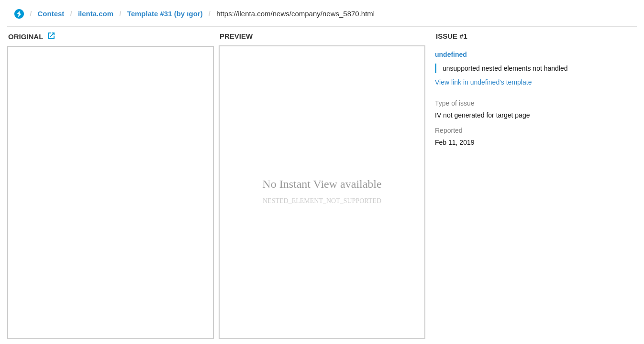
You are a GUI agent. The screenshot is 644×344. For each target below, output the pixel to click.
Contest (51, 14)
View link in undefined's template (483, 82)
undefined (451, 54)
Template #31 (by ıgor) (165, 14)
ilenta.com (96, 14)
